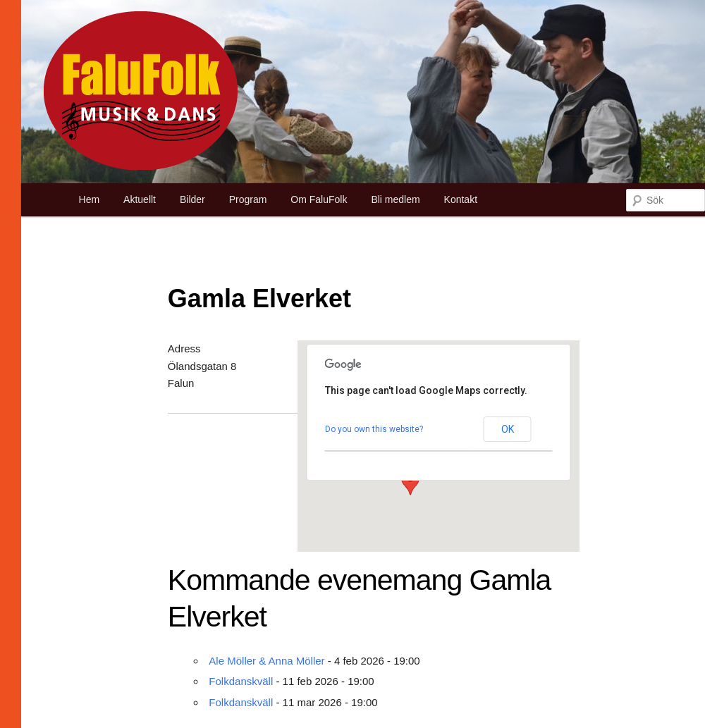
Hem (90, 199)
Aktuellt (140, 199)
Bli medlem (395, 199)
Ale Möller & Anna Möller (266, 661)
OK (508, 429)
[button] (410, 482)
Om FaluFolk (319, 199)
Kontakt (461, 199)
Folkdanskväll (241, 681)
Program (248, 199)
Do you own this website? (374, 429)
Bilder (192, 199)
